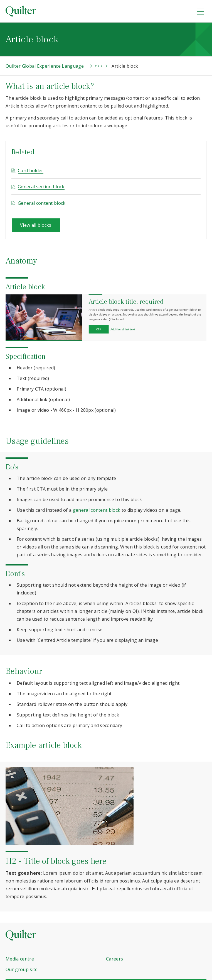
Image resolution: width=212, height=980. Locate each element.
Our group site (22, 969)
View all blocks (36, 225)
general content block (97, 510)
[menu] (201, 11)
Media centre (20, 959)
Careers (114, 959)
